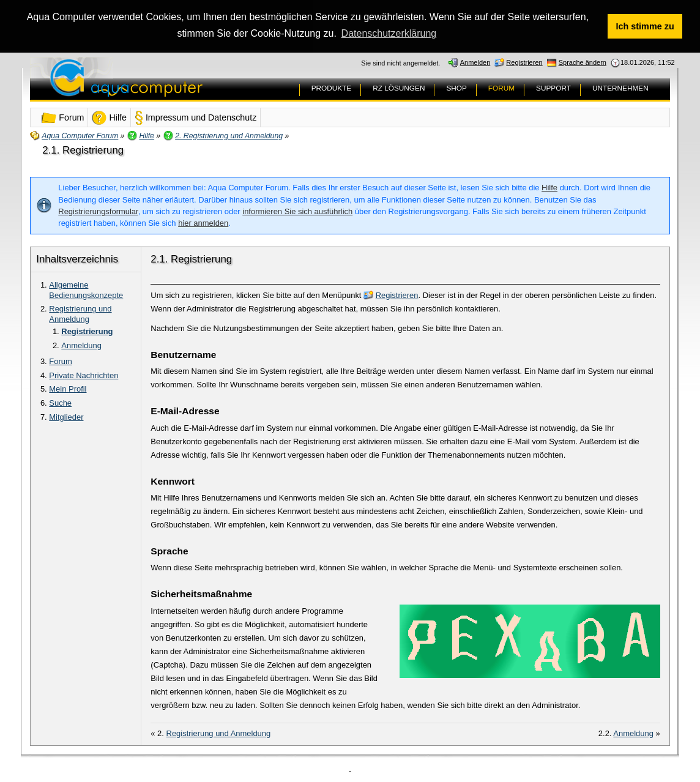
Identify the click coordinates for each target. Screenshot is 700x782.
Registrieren (397, 294)
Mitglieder (66, 416)
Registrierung (87, 331)
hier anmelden (203, 222)
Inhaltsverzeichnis (77, 258)
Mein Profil (68, 388)
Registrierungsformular (98, 211)
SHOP (456, 87)
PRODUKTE (332, 87)
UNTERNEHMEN (620, 87)
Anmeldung (81, 344)
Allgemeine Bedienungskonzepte (86, 289)
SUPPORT (553, 87)
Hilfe (549, 187)
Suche (60, 402)
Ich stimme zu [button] (645, 26)
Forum (60, 360)
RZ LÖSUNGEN (399, 87)
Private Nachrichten (84, 374)
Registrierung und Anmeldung (80, 313)
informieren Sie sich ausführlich (297, 211)
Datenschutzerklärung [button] (389, 33)
